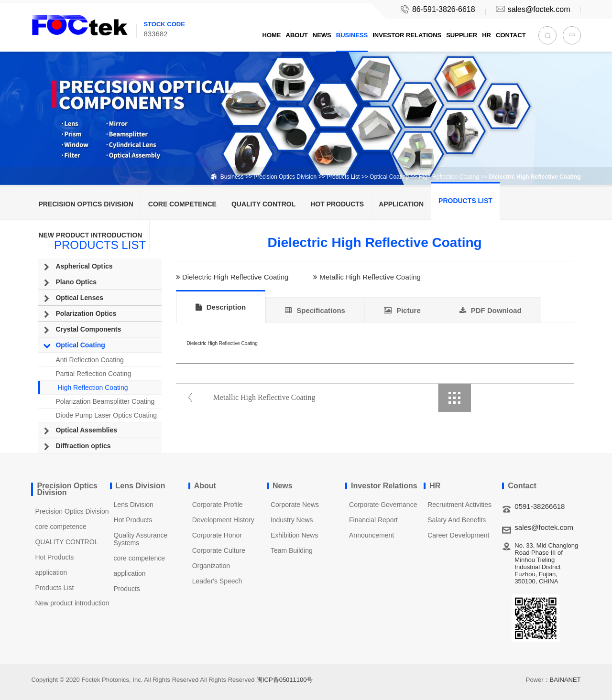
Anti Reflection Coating (89, 360)
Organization (211, 566)
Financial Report (373, 520)
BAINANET (565, 680)
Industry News (292, 520)
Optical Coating (389, 177)
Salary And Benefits (457, 520)
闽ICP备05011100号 (285, 680)
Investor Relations (407, 35)
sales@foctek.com (532, 9)
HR (486, 35)
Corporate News (295, 505)
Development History (223, 520)
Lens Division (134, 505)
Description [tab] (221, 307)
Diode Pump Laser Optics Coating (106, 415)
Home (272, 35)
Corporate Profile (218, 505)
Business (352, 35)
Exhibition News (295, 535)
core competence (182, 204)
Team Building (292, 550)
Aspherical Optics (84, 266)
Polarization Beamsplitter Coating (105, 401)
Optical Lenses (79, 298)
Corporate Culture (219, 550)
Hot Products (337, 204)
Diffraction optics (83, 446)
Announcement (372, 535)
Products (127, 589)
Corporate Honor (217, 535)
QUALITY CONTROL (263, 204)
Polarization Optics (86, 313)
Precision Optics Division (285, 177)
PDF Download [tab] (491, 310)
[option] (306, 92)
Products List (343, 177)
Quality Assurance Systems (141, 539)
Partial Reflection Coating (93, 374)
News (322, 35)
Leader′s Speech (217, 581)
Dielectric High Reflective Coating (235, 277)
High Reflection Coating (449, 177)
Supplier (462, 35)
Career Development (458, 535)
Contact (511, 35)
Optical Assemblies (86, 430)
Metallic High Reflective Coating (370, 277)
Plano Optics (76, 282)
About (297, 35)
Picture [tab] (402, 310)
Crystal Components (88, 329)
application (401, 204)
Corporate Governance (383, 505)
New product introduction (90, 235)
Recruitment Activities (459, 505)
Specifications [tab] (315, 310)
